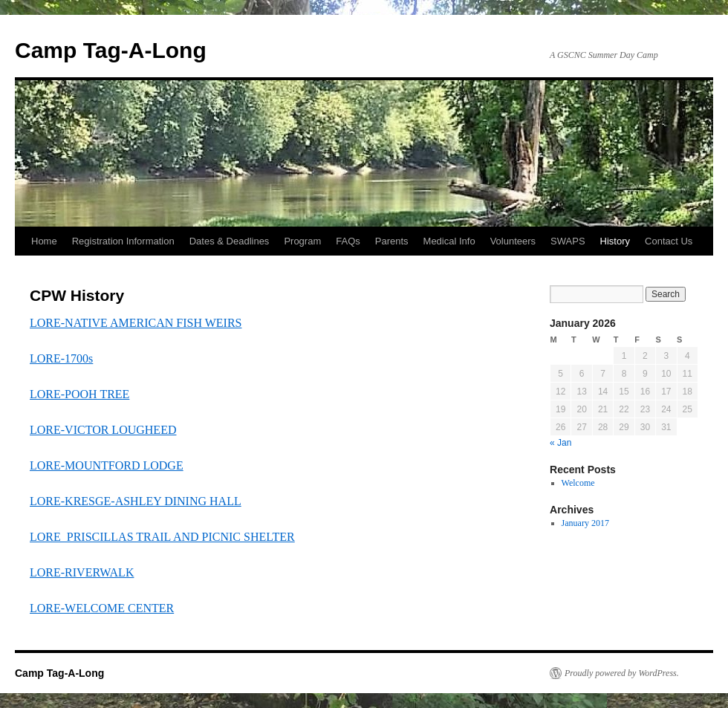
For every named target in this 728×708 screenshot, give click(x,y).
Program (302, 241)
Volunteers (513, 241)
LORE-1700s (61, 358)
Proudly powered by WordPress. (622, 673)
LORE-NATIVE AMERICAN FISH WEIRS (136, 323)
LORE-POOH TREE (79, 394)
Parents (392, 241)
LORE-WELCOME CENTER (102, 608)
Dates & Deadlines (230, 241)
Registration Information (123, 241)
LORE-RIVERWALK (82, 572)
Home (44, 241)
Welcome (578, 483)
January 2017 (585, 523)
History (615, 241)
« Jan (560, 443)
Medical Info (449, 241)
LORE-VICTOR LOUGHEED (103, 430)
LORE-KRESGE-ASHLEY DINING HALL (136, 501)
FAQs (348, 241)
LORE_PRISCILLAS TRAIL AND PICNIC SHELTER (162, 537)
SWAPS (568, 241)
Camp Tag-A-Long (111, 50)
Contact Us (669, 241)
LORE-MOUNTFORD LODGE (107, 465)
